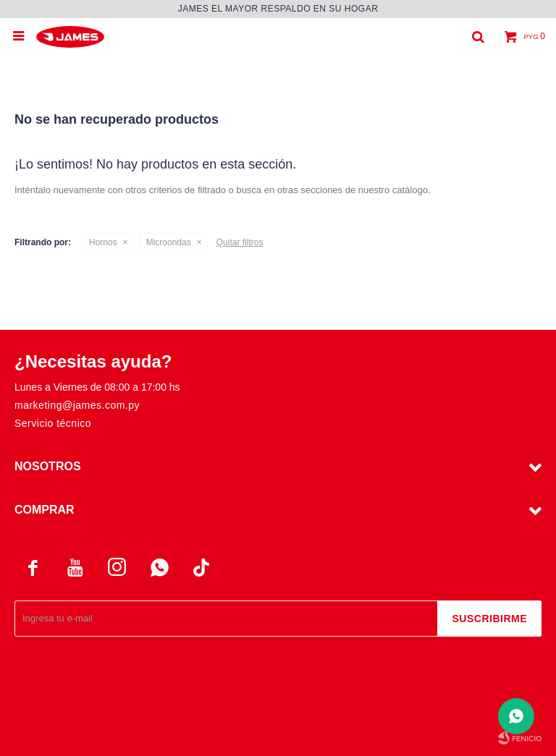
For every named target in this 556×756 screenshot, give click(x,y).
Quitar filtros (240, 242)
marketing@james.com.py (77, 405)
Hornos (103, 242)
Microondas (169, 242)
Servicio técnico (53, 423)
